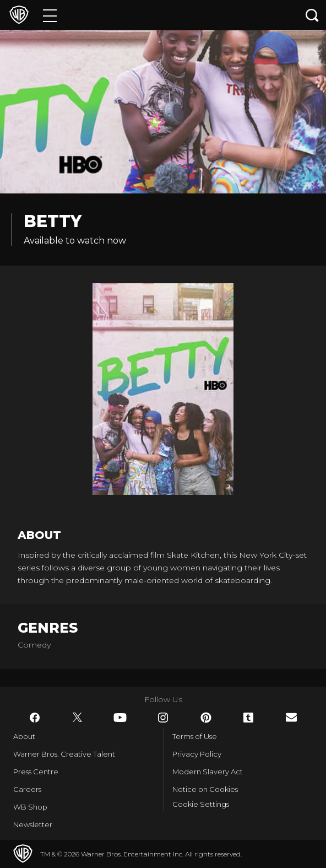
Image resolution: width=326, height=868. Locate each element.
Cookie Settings (201, 804)
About (24, 736)
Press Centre (36, 772)
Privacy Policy (197, 754)
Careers (27, 789)
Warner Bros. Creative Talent (64, 754)
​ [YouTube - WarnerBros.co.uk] (120, 718)
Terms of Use (195, 736)
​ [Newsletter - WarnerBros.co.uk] (291, 717)
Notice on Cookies (205, 789)
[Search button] (312, 15)
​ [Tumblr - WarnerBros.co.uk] (248, 718)
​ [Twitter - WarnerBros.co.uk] (78, 718)
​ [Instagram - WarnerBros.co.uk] (163, 718)
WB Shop (30, 807)
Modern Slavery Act (208, 772)
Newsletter (33, 824)
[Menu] (50, 15)
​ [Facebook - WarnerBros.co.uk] (35, 718)
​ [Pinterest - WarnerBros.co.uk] (206, 718)
